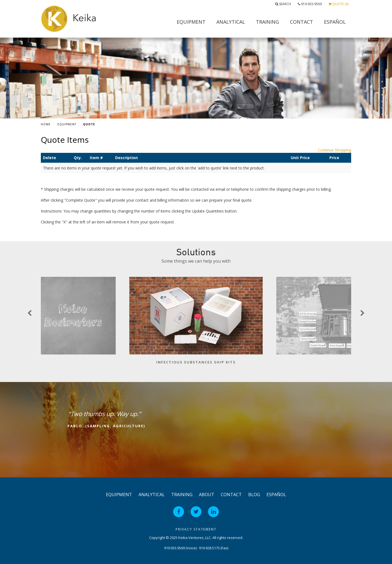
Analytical (231, 22)
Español (335, 22)
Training (267, 22)
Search (283, 4)
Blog (254, 495)
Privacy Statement (196, 529)
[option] (196, 323)
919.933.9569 (310, 4)
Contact (301, 22)
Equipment (191, 22)
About (207, 495)
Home (46, 124)
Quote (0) (339, 4)
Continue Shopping (335, 150)
